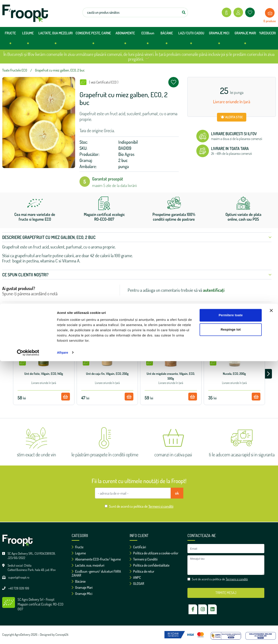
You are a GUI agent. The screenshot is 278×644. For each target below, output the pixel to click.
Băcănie (79, 581)
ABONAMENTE (125, 40)
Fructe (78, 547)
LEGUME (28, 40)
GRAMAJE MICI (219, 40)
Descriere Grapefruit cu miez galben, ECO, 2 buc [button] (137, 237)
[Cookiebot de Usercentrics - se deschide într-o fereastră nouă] (28, 636)
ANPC (135, 577)
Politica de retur (142, 571)
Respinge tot (231, 612)
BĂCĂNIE (167, 40)
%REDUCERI (267, 33)
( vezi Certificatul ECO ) (104, 82)
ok (177, 493)
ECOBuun (148, 40)
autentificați (214, 290)
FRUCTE (10, 40)
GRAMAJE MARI (245, 40)
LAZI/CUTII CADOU (191, 40)
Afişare (63, 635)
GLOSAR (137, 584)
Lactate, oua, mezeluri (88, 565)
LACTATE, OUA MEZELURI (56, 40)
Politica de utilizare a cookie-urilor (154, 553)
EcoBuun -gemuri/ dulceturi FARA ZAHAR (96, 573)
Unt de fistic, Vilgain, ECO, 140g (44, 374)
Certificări (138, 547)
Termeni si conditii (161, 506)
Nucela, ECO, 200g (234, 374)
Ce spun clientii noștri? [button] (137, 275)
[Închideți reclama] (271, 594)
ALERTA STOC (232, 117)
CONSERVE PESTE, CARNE (93, 40)
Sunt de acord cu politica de (141, 506)
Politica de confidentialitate (150, 565)
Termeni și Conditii (144, 559)
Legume (79, 553)
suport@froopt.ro (19, 577)
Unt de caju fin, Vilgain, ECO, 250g (107, 374)
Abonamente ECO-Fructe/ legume (96, 559)
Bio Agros (126, 154)
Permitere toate (231, 598)
